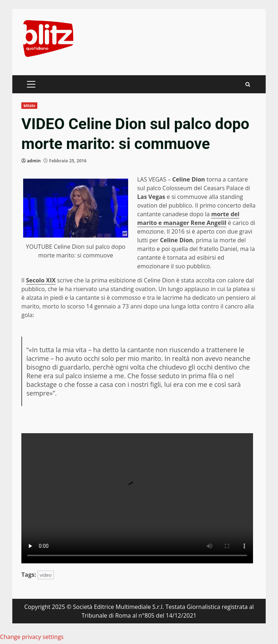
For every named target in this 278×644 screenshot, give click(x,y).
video (46, 575)
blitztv (29, 106)
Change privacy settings (32, 637)
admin (34, 161)
